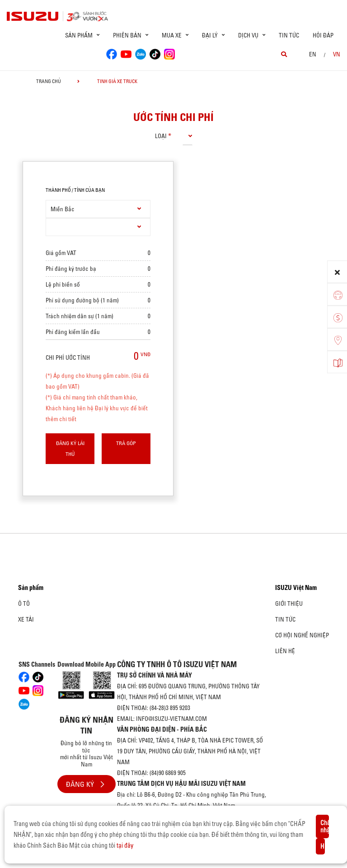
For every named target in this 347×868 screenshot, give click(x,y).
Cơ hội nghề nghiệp (302, 635)
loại (161, 136)
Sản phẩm (31, 588)
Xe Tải (26, 619)
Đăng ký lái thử (70, 448)
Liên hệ (285, 651)
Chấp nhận (325, 826)
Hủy (323, 846)
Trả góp (126, 443)
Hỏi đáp (323, 35)
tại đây (125, 845)
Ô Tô (24, 603)
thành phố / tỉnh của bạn (75, 190)
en (313, 54)
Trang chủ (49, 81)
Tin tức (289, 35)
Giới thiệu (289, 603)
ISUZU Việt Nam (296, 588)
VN (337, 54)
